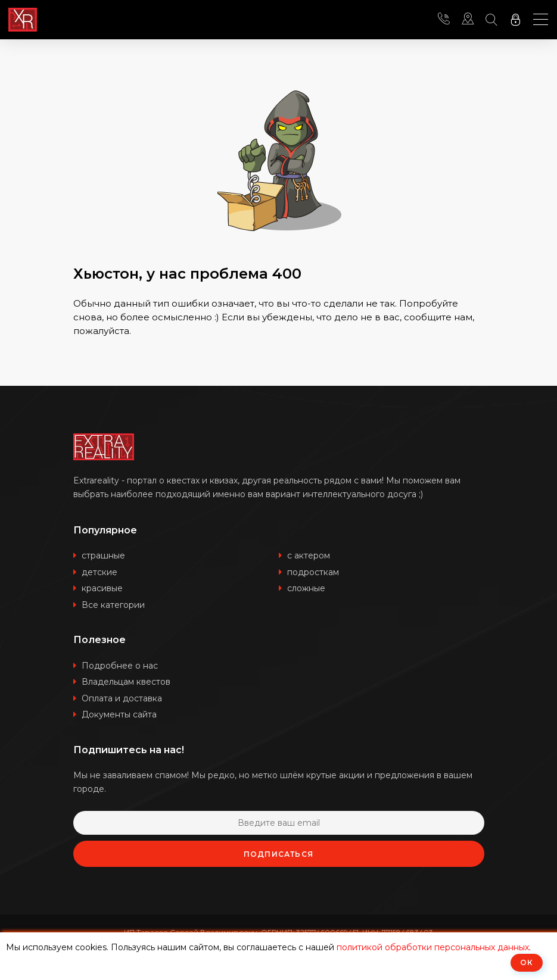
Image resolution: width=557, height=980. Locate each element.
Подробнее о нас (120, 666)
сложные (306, 588)
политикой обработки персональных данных (433, 947)
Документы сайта (119, 714)
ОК (527, 962)
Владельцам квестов (126, 682)
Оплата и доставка (122, 698)
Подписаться (278, 854)
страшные (103, 555)
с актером (309, 555)
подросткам (313, 572)
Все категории (113, 605)
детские (99, 572)
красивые (102, 588)
